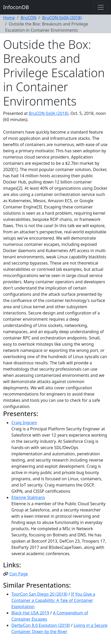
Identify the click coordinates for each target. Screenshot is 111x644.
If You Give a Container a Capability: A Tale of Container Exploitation (53, 600)
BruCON (28, 18)
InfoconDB (16, 7)
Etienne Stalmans (28, 497)
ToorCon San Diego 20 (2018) (39, 594)
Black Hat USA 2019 (30, 613)
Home (9, 18)
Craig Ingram (24, 423)
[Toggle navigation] (101, 7)
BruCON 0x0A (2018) (62, 18)
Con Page (18, 574)
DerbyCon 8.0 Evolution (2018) (41, 625)
